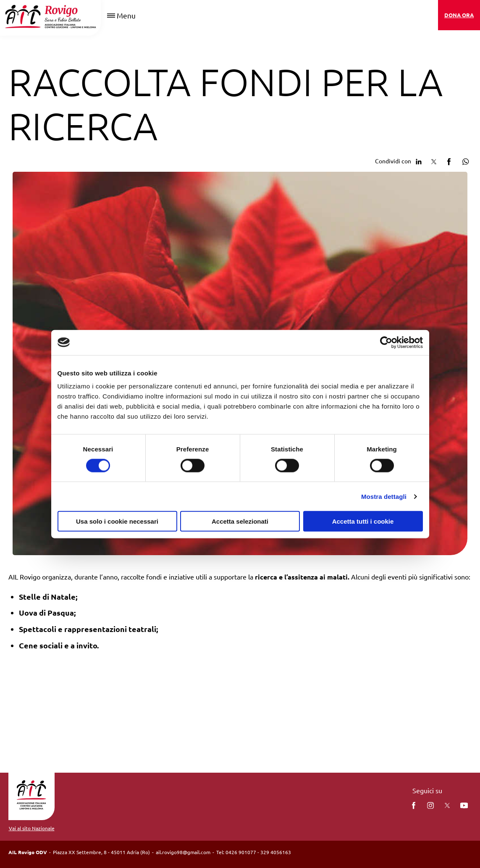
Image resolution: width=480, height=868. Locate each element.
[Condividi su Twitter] (434, 160)
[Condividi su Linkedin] (419, 160)
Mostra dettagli (384, 496)
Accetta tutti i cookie (363, 521)
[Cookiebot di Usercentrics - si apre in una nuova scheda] (386, 342)
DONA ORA (459, 15)
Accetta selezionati (240, 521)
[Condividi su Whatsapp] (464, 160)
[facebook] (414, 805)
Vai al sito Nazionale (32, 828)
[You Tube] (464, 805)
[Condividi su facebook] (449, 160)
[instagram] (430, 805)
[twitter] (447, 805)
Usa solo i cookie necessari (117, 521)
